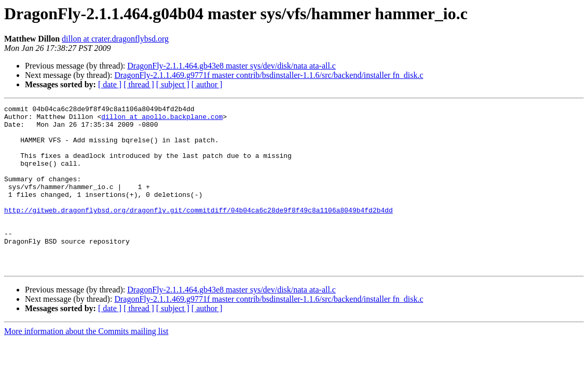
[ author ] (207, 84)
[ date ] (110, 84)
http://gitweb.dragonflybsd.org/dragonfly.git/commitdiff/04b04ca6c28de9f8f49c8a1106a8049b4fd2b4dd (199, 232)
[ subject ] (173, 84)
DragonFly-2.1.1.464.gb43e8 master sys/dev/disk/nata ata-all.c (231, 66)
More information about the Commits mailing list (86, 364)
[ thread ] (139, 84)
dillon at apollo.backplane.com (162, 119)
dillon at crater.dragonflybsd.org (115, 39)
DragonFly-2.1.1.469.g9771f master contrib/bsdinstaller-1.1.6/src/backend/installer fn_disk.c (269, 75)
